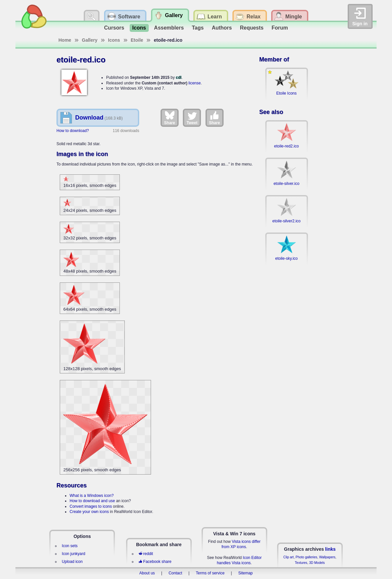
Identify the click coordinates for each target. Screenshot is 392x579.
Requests (252, 28)
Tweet (192, 118)
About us (147, 573)
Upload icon (72, 562)
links (330, 549)
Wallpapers (327, 557)
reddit (146, 554)
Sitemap (246, 573)
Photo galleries (306, 557)
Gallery (89, 40)
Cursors (114, 28)
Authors (222, 28)
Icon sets (70, 546)
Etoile (137, 40)
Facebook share (155, 562)
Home (65, 40)
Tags (198, 28)
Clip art (289, 557)
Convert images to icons (91, 506)
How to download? (73, 131)
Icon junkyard (73, 554)
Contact (175, 573)
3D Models (317, 563)
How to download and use (92, 501)
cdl (178, 78)
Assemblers (169, 28)
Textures (301, 563)
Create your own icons (89, 512)
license (195, 83)
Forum (280, 28)
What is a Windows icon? (92, 496)
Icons (139, 28)
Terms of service (210, 573)
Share (170, 118)
